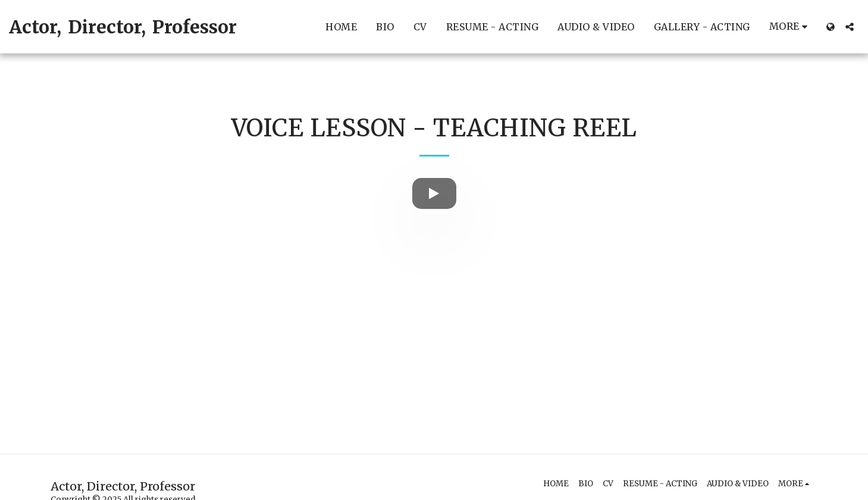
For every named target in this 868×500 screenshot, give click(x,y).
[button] (850, 27)
